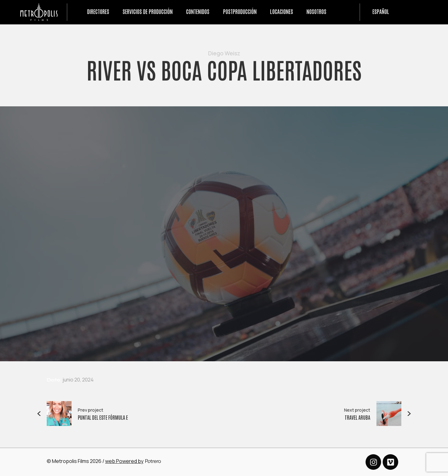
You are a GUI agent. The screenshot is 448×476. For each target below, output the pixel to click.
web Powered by (124, 461)
